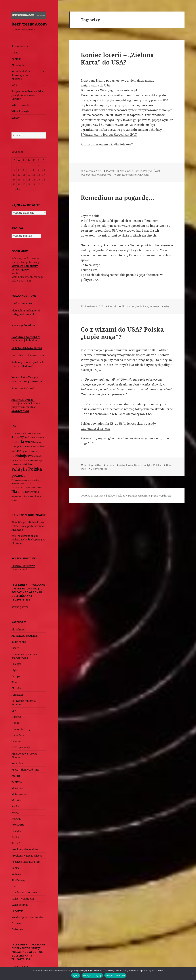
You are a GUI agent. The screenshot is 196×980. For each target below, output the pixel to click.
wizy (147, 175)
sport (15, 886)
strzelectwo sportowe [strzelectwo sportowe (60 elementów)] (33, 487)
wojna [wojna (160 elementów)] (35, 492)
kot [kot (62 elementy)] (13, 451)
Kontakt (16, 59)
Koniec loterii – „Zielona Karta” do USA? (117, 58)
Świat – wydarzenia (23, 899)
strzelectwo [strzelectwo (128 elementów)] (18, 487)
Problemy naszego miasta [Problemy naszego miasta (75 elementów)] (23, 480)
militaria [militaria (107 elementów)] (38, 456)
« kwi (18, 189)
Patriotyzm (18, 825)
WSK (14, 85)
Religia (16, 868)
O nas (15, 53)
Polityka (16, 831)
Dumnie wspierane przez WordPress (150, 496)
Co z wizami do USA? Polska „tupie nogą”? (122, 333)
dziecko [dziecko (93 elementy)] (15, 437)
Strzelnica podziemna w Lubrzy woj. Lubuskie (26, 338)
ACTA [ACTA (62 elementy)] (14, 433)
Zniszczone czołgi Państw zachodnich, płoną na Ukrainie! (28, 540)
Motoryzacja (19, 794)
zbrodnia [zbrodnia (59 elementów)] (29, 496)
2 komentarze (99, 469)
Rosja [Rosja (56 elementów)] (22, 484)
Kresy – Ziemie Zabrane (25, 770)
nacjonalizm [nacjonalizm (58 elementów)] (16, 464)
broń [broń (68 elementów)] (34, 433)
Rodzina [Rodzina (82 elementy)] (15, 484)
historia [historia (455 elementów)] (18, 441)
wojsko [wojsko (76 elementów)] (15, 496)
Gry (14, 711)
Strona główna (20, 46)
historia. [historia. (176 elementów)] (30, 442)
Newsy (15, 813)
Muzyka (16, 800)
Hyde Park (18, 735)
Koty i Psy (17, 763)
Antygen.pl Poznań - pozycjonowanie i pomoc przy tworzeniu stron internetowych (26, 405)
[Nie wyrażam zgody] (192, 973)
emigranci (131, 175)
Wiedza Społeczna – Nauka (27, 917)
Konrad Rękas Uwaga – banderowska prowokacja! (27, 379)
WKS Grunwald (21, 105)
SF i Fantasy (18, 880)
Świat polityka (20, 905)
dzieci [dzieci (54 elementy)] (39, 434)
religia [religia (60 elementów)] (37, 480)
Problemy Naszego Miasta (27, 856)
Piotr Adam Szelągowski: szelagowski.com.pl (26, 312)
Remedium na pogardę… (117, 197)
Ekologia (16, 664)
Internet (16, 741)
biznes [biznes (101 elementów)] (28, 433)
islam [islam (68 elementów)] (43, 446)
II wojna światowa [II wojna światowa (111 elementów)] (22, 446)
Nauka (15, 806)
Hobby (15, 723)
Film (14, 682)
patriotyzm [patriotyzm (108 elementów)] (27, 464)
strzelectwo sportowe (24, 892)
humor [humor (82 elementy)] (39, 442)
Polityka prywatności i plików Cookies (103, 496)
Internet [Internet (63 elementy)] (36, 446)
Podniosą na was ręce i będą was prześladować (28, 364)
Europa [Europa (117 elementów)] (31, 437)
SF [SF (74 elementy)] (26, 484)
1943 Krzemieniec (22, 303)
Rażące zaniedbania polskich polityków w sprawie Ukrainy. (28, 95)
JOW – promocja (21, 747)
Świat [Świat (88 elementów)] (14, 500)
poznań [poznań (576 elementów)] (18, 475)
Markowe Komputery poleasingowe (25, 268)
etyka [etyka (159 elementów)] (23, 437)
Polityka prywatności (115, 975)
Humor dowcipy (21, 729)
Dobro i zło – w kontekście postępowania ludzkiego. (28, 526)
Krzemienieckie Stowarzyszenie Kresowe (21, 75)
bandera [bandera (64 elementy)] (20, 433)
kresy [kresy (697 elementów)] (20, 451)
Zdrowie (16, 923)
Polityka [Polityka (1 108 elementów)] (20, 469)
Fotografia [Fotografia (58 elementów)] (40, 437)
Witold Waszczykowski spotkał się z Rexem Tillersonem (120, 221)
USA (141, 175)
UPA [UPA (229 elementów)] (28, 492)
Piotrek (110, 171)
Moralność (18, 788)
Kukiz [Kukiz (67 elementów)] (28, 451)
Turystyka (17, 911)
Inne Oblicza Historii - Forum (28, 355)
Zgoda (76, 975)
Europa (16, 676)
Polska (15, 837)
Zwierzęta (17, 929)
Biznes (15, 648)
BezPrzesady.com (29, 24)
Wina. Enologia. (21, 111)
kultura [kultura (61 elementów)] (34, 451)
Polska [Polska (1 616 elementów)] (35, 469)
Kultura (16, 776)
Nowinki (16, 819)
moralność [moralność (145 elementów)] (18, 460)
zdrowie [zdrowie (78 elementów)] (37, 496)
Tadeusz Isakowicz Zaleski (27, 348)
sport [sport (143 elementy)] (30, 483)
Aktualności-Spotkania (25, 636)
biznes (120, 175)
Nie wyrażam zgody (92, 975)
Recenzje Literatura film (26, 862)
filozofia (16, 689)
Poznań (16, 843)
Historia (16, 717)
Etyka (15, 670)
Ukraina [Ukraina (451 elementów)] (18, 492)
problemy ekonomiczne (25, 849)
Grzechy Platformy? (23, 566)
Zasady (16, 118)
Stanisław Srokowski (24, 388)
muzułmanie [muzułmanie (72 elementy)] (30, 461)
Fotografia (17, 695)
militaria (17, 782)
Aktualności (18, 65)
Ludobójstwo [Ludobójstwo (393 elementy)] (22, 456)
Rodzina (16, 874)
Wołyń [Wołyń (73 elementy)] (22, 496)
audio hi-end (19, 642)
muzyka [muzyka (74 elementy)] (40, 461)
